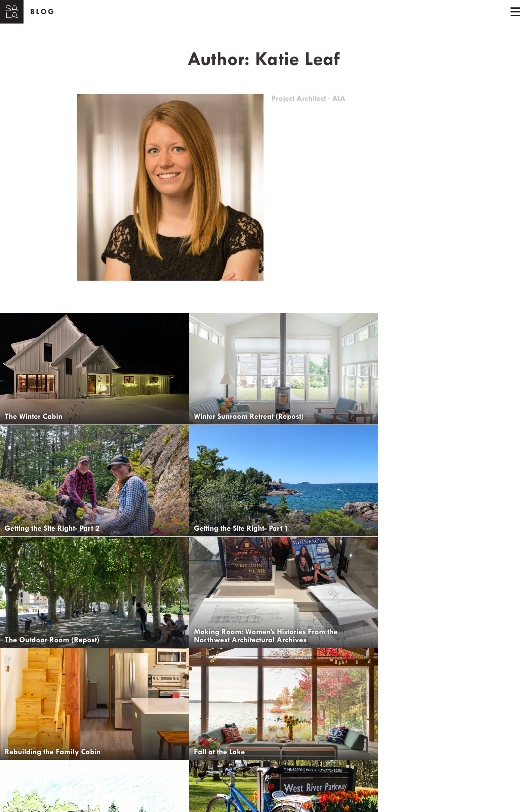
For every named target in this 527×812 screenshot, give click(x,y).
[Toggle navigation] (515, 12)
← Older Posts (27, 776)
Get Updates (38, 800)
